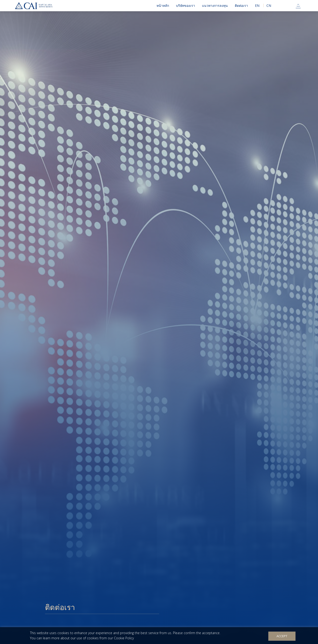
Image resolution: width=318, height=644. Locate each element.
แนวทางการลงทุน (215, 6)
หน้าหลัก (163, 6)
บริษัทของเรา (185, 6)
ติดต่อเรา (241, 6)
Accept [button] (282, 636)
